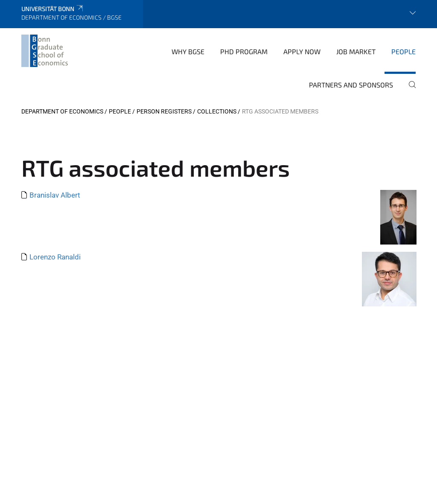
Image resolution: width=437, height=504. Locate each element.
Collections (217, 111)
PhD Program (244, 51)
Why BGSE (188, 51)
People (403, 51)
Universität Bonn (53, 9)
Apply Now (302, 51)
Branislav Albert (55, 195)
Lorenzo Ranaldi (55, 257)
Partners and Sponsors (351, 85)
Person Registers (164, 111)
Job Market (356, 51)
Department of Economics (62, 111)
